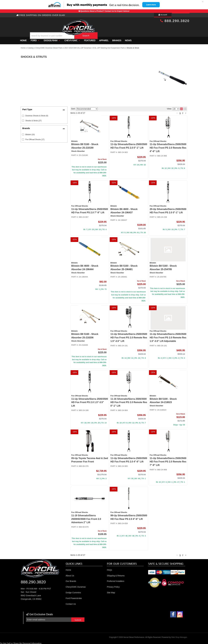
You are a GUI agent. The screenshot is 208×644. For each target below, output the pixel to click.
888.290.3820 (175, 21)
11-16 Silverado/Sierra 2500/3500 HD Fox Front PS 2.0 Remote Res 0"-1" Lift (129, 401)
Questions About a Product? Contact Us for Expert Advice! (105, 11)
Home (23, 39)
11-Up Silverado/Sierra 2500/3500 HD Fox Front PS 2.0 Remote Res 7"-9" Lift (168, 460)
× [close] (203, 2)
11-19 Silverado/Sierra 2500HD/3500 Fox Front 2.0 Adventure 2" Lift (86, 518)
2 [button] (183, 112)
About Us (70, 574)
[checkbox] (23, 133)
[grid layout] (181, 108)
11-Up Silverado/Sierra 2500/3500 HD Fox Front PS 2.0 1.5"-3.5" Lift (90, 401)
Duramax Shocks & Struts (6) (37, 114)
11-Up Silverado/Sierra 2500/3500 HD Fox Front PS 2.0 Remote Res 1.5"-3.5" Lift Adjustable (168, 336)
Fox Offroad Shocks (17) (35, 138)
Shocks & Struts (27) (33, 119)
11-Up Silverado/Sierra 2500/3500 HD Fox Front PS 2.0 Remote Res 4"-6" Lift (168, 147)
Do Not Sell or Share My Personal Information (21, 642)
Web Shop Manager (179, 636)
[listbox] (87, 108)
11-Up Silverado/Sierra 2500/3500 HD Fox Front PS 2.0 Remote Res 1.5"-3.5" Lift (129, 336)
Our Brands (71, 580)
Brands (117, 39)
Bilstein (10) (30, 133)
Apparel (104, 39)
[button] (106, 28)
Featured (90, 39)
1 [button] (180, 112)
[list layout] (185, 108)
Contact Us (71, 603)
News (128, 39)
